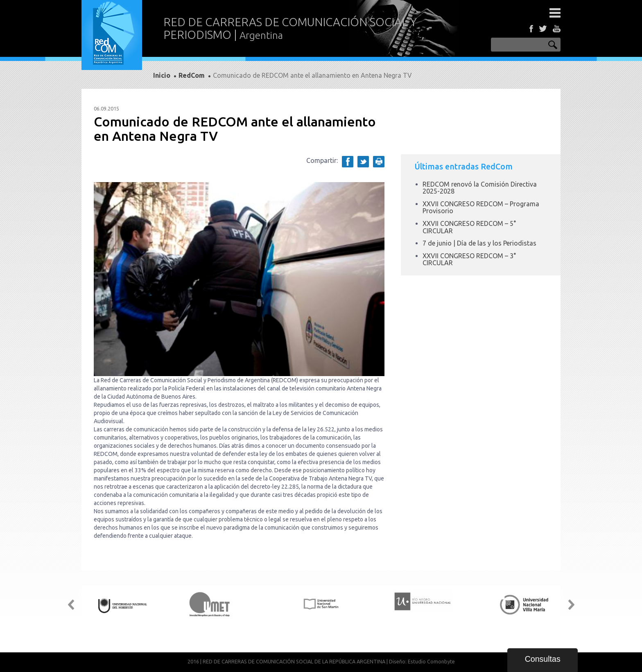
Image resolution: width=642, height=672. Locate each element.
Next (571, 605)
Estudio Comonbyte (431, 661)
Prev (71, 605)
